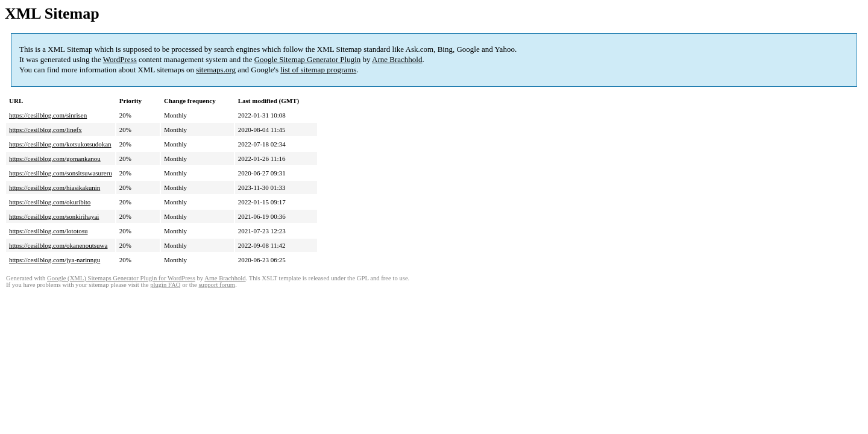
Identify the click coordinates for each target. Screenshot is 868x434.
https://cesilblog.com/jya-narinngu (55, 260)
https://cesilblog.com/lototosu (48, 231)
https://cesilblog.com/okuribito (50, 202)
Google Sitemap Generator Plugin (308, 59)
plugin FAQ (165, 285)
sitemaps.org (216, 70)
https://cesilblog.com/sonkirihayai (54, 216)
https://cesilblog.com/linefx (46, 130)
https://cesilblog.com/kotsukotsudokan (60, 144)
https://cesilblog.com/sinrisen (48, 115)
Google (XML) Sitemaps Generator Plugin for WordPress (121, 278)
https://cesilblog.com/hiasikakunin (55, 187)
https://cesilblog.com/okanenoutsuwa (58, 245)
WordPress (120, 59)
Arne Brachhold (397, 59)
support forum (217, 285)
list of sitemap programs (318, 70)
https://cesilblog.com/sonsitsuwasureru (61, 173)
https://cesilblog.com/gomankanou (55, 159)
